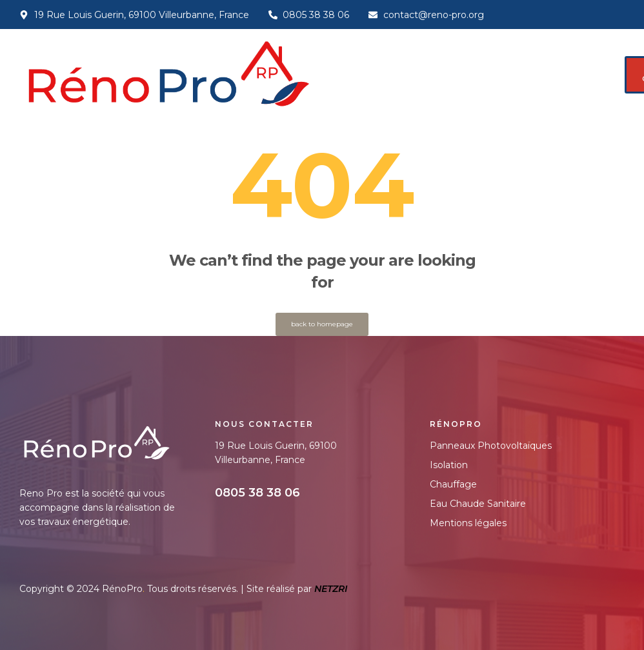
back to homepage (322, 324)
